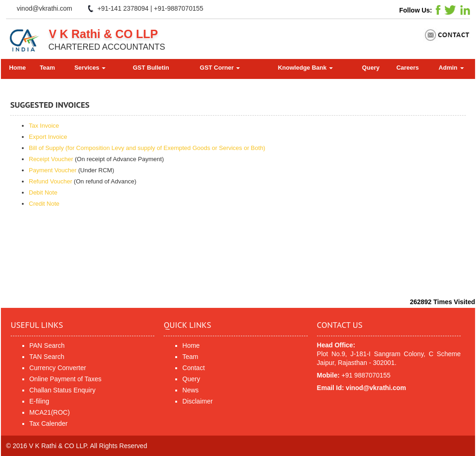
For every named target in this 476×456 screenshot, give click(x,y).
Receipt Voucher (51, 159)
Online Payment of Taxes (65, 379)
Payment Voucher (53, 170)
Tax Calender (49, 423)
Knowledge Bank (305, 68)
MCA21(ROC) (50, 412)
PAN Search (47, 345)
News (190, 390)
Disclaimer (197, 401)
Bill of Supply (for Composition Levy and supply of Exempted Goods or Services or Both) (147, 148)
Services (90, 68)
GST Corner (220, 68)
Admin (451, 68)
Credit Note (44, 204)
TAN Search (47, 357)
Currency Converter (58, 368)
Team (47, 68)
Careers (408, 68)
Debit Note (43, 192)
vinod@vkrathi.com (44, 8)
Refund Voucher (50, 181)
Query (371, 68)
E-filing (39, 401)
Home (17, 68)
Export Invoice (48, 137)
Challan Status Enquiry (62, 390)
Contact (193, 368)
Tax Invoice (44, 126)
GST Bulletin (151, 68)
